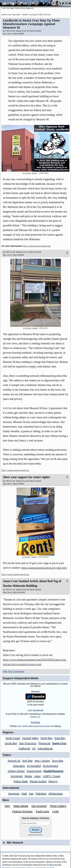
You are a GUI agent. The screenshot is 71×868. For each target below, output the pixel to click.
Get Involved (39, 806)
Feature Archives (22, 811)
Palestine (41, 794)
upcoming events (42, 726)
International (45, 749)
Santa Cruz (59, 743)
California (24, 749)
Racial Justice (38, 781)
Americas (14, 794)
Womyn (53, 781)
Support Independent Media (20, 678)
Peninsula (44, 743)
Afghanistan (56, 794)
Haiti (24, 794)
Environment (50, 766)
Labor (37, 776)
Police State (21, 781)
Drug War (58, 761)
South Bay (11, 743)
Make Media (21, 806)
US (34, 749)
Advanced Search (35, 835)
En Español (34, 766)
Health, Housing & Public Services (37, 15)
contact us (35, 717)
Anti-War (28, 761)
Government (34, 771)
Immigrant (17, 776)
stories (23, 726)
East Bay (60, 738)
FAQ (7, 806)
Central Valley (30, 738)
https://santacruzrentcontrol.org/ (37, 246)
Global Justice (16, 771)
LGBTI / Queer (52, 776)
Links (56, 811)
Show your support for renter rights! (27, 477)
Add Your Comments (14, 671)
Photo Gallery (58, 806)
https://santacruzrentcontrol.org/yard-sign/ (44, 568)
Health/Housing (53, 771)
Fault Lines (42, 811)
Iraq (31, 794)
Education (19, 766)
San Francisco (28, 743)
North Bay (47, 738)
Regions (8, 732)
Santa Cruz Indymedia (11, 15)
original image (30, 173)
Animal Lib (14, 761)
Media (28, 776)
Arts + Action (42, 761)
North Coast (13, 738)
